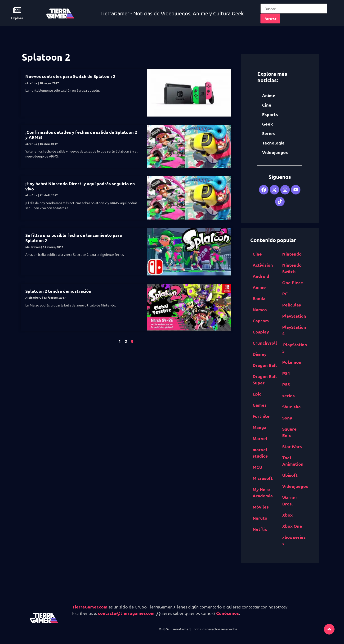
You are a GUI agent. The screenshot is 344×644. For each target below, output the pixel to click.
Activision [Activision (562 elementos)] (263, 265)
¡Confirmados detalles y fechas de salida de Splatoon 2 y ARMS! (81, 135)
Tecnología (273, 143)
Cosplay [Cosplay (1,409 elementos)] (261, 332)
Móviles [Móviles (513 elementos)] (261, 507)
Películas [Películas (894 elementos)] (292, 305)
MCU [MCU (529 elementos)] (257, 467)
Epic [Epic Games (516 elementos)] (257, 394)
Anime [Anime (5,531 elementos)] (259, 287)
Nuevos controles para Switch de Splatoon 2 (70, 76)
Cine (267, 105)
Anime (269, 95)
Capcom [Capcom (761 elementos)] (261, 321)
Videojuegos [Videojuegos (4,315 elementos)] (295, 486)
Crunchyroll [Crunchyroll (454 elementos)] (265, 343)
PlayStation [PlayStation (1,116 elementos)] (294, 316)
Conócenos (228, 613)
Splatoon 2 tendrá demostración (58, 291)
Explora (17, 18)
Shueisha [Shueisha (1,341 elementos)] (291, 407)
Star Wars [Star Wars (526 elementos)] (292, 446)
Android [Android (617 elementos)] (261, 276)
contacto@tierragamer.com (126, 613)
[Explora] (17, 10)
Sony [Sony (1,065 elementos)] (287, 418)
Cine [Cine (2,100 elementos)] (257, 254)
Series (268, 133)
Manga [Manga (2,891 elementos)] (259, 427)
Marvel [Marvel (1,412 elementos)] (260, 438)
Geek (267, 124)
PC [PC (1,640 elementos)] (285, 294)
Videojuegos (275, 152)
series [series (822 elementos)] (288, 395)
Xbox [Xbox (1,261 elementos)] (287, 515)
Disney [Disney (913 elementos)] (260, 354)
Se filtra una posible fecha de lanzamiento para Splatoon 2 (74, 238)
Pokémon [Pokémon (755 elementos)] (292, 362)
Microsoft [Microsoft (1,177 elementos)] (263, 478)
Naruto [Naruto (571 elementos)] (260, 518)
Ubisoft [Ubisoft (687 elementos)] (290, 475)
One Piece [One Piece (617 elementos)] (293, 282)
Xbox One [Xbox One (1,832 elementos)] (292, 526)
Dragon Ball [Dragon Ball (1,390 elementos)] (265, 365)
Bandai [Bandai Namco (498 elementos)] (260, 298)
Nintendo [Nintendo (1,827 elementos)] (292, 254)
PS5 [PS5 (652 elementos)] (286, 384)
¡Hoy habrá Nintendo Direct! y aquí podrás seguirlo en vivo (80, 186)
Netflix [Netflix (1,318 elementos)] (260, 529)
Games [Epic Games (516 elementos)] (260, 405)
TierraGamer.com (90, 607)
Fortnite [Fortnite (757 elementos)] (261, 416)
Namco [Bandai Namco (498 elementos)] (260, 309)
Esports (270, 114)
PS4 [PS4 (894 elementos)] (286, 373)
